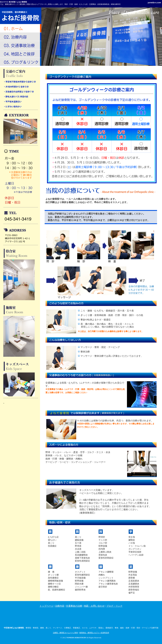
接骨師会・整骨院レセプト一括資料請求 (94, 633)
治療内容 (60, 606)
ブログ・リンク (114, 606)
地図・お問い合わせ (94, 606)
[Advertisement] (81, 617)
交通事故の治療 (74, 606)
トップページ (46, 606)
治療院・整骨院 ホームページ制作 (66, 633)
